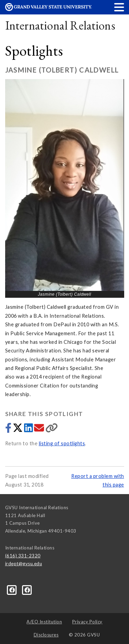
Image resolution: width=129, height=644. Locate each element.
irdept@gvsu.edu (24, 564)
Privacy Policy (87, 622)
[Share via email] (40, 430)
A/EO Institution (44, 622)
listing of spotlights (62, 443)
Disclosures (46, 635)
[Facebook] (13, 589)
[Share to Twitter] (18, 430)
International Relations (60, 25)
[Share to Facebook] (9, 430)
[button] (119, 7)
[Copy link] (52, 430)
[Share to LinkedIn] (29, 430)
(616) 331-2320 (23, 556)
